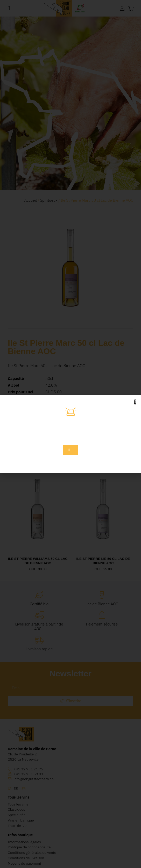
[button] (135, 402)
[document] (70, 434)
